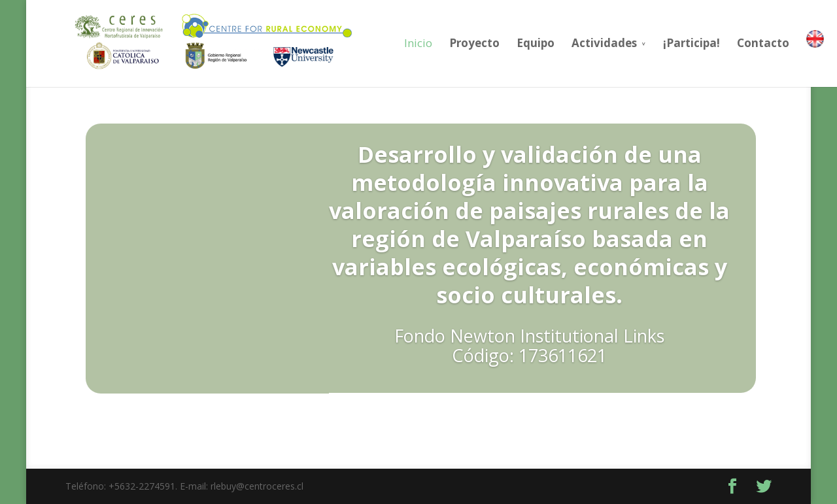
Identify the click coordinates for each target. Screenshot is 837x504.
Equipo (511, 43)
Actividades (579, 43)
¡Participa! (667, 43)
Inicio (393, 43)
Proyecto (450, 43)
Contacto (738, 43)
